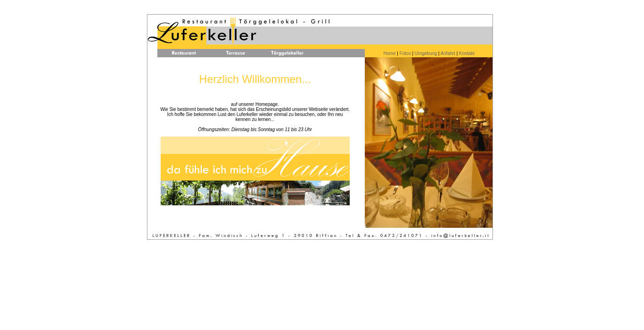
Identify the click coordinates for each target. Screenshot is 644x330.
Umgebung (426, 53)
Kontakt (466, 53)
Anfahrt (448, 53)
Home (390, 53)
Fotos (405, 53)
